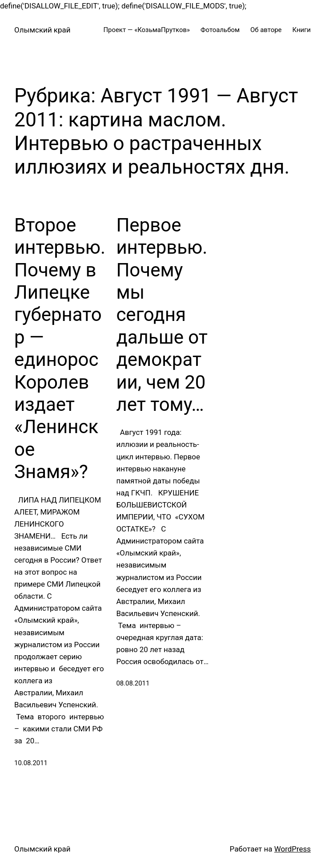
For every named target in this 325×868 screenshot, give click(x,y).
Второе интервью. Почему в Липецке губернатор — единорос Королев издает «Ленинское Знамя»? (60, 348)
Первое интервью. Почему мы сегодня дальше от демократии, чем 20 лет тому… (162, 315)
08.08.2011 (133, 683)
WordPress (293, 849)
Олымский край (42, 30)
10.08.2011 (31, 763)
